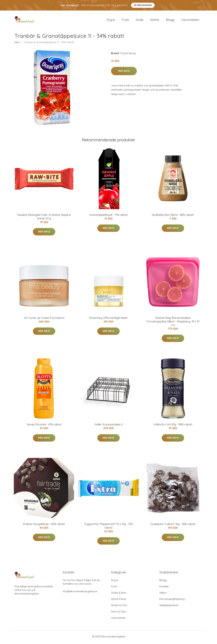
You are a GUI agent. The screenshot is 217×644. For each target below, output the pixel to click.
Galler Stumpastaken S (109, 426)
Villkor (163, 594)
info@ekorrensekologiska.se (80, 593)
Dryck (111, 21)
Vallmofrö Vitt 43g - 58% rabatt (173, 426)
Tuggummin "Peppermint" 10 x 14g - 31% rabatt (109, 528)
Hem (17, 44)
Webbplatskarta (169, 607)
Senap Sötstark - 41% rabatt (44, 426)
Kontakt (164, 588)
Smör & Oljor (119, 613)
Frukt (125, 21)
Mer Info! (124, 73)
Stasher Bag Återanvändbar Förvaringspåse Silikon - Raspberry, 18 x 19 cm (173, 323)
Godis (140, 21)
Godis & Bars (119, 594)
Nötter (155, 21)
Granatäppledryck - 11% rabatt (109, 217)
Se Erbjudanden (143, 5)
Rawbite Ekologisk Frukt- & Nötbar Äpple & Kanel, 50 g (44, 218)
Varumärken (190, 21)
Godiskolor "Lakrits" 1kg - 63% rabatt (173, 526)
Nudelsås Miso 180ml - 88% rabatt (173, 217)
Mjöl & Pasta (118, 601)
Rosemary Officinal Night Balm (108, 320)
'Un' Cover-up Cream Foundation (44, 320)
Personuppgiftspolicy (172, 601)
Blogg (170, 21)
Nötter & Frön (119, 607)
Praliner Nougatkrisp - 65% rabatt (44, 526)
